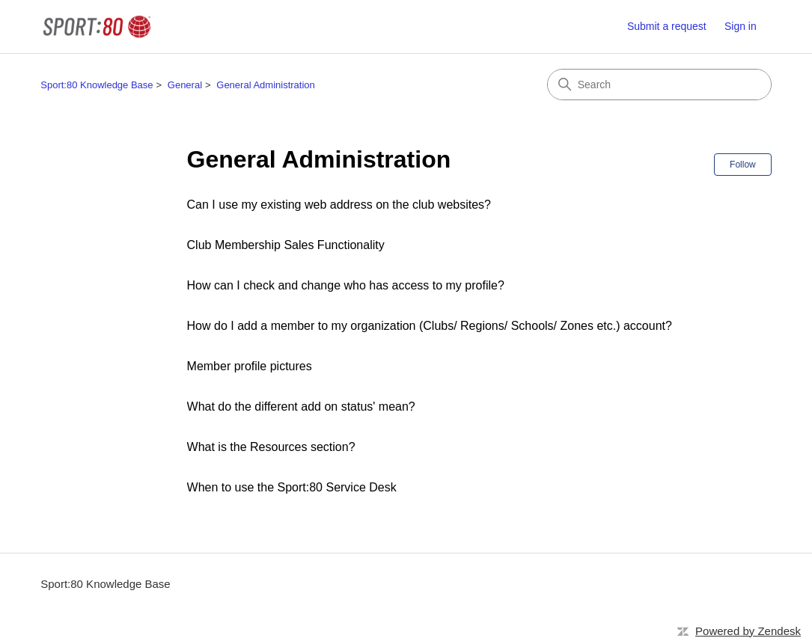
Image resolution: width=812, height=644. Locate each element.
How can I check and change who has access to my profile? (346, 285)
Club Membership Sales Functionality (286, 245)
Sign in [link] (741, 26)
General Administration (266, 85)
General (185, 85)
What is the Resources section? (271, 447)
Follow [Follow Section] (743, 165)
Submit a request (667, 26)
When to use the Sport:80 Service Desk (292, 487)
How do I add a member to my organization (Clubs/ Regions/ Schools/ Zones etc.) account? (430, 326)
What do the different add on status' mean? (301, 407)
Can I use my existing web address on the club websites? (339, 205)
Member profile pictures (250, 366)
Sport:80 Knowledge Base (97, 85)
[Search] (659, 85)
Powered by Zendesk (748, 631)
